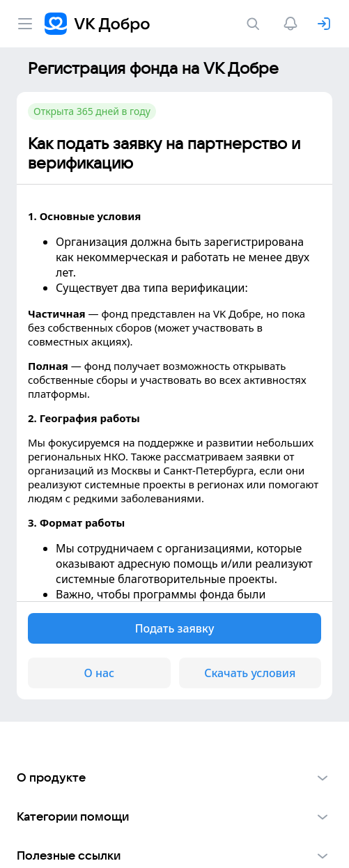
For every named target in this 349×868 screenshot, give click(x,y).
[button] (174, 777)
